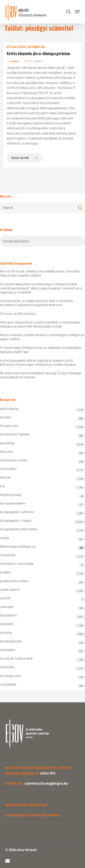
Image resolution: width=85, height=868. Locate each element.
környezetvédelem (13, 503)
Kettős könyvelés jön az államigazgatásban (38, 54)
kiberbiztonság (11, 495)
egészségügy (9, 409)
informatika (8, 469)
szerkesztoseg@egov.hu (46, 783)
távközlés (7, 624)
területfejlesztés (11, 641)
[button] (78, 12)
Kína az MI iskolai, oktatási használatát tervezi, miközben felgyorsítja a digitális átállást (40, 273)
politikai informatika (14, 581)
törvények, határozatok (16, 659)
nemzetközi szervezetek (17, 564)
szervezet (7, 607)
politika (5, 572)
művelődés (8, 555)
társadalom (8, 615)
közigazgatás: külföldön (17, 512)
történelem (8, 650)
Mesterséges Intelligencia (42, 548)
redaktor (15, 61)
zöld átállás (8, 684)
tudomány (7, 667)
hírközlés (6, 452)
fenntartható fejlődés (15, 434)
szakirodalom (10, 590)
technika (6, 633)
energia (5, 417)
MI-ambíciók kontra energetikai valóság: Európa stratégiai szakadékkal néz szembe (41, 375)
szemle (5, 598)
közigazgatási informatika (26, 47)
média (4, 538)
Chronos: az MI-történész (18, 314)
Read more (20, 158)
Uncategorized (10, 676)
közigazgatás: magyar (16, 521)
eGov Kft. (48, 773)
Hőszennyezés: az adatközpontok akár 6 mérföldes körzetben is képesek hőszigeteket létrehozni (36, 303)
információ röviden (14, 460)
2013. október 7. (34, 61)
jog (2, 486)
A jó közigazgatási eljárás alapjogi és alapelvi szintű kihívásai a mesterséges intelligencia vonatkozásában (38, 363)
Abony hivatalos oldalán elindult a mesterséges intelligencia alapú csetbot (42, 337)
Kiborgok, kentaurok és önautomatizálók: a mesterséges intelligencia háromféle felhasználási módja (40, 324)
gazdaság (7, 443)
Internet (5, 477)
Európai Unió (9, 426)
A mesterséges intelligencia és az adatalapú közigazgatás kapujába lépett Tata (41, 350)
